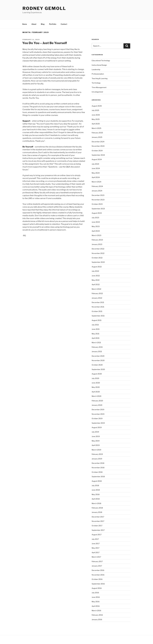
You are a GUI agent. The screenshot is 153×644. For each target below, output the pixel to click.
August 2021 (97, 320)
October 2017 (97, 526)
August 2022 (97, 267)
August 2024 (97, 159)
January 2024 (97, 191)
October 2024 (97, 151)
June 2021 (96, 329)
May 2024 (96, 173)
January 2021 (97, 351)
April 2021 (96, 338)
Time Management (99, 87)
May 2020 (96, 387)
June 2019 (96, 436)
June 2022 (96, 276)
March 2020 (97, 396)
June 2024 (96, 168)
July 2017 (95, 539)
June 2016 (96, 597)
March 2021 (96, 342)
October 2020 (97, 365)
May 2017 (96, 548)
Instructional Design (99, 65)
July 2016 (95, 593)
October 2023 (97, 204)
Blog (43, 24)
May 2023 (96, 226)
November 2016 (98, 575)
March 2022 (96, 289)
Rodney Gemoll (44, 8)
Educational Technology (101, 60)
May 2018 (96, 494)
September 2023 (98, 209)
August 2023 (97, 213)
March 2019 (96, 450)
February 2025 (97, 133)
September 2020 (98, 369)
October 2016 (97, 579)
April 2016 (96, 606)
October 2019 (97, 418)
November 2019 (98, 414)
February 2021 (97, 347)
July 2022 (95, 271)
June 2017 (96, 543)
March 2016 (96, 610)
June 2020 (96, 383)
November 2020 (98, 360)
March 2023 (96, 235)
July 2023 (95, 218)
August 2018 (97, 481)
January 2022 (97, 298)
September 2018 (98, 476)
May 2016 (96, 602)
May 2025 (96, 119)
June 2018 (96, 490)
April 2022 (96, 284)
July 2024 (95, 164)
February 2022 (97, 293)
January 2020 (97, 405)
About (34, 24)
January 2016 (97, 619)
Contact (64, 24)
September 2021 (98, 316)
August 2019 (97, 427)
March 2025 (96, 128)
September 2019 (98, 423)
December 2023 (98, 195)
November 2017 (98, 521)
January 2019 (97, 459)
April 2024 (96, 177)
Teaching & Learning (100, 78)
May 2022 (96, 280)
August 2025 (97, 106)
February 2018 (97, 508)
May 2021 (96, 334)
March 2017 (96, 557)
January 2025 (97, 137)
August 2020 (97, 374)
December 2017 (98, 517)
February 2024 (97, 186)
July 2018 (95, 485)
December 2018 (98, 463)
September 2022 (98, 262)
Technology (96, 83)
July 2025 (95, 110)
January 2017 (97, 566)
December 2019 (98, 409)
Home (25, 24)
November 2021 (98, 307)
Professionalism (98, 74)
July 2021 (95, 325)
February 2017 (97, 561)
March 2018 (96, 503)
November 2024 (98, 146)
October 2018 (97, 472)
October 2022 (97, 258)
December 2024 (98, 142)
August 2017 (97, 535)
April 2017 (96, 552)
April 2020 (96, 392)
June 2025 (96, 115)
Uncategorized (97, 92)
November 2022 (98, 253)
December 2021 (98, 302)
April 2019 (96, 445)
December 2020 (98, 356)
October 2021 (97, 311)
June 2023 (96, 222)
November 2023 (98, 200)
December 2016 (98, 570)
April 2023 (96, 231)
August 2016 (97, 588)
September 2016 (98, 584)
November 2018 (98, 468)
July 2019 (95, 432)
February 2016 (97, 615)
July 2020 (95, 378)
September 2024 (98, 155)
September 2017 (98, 530)
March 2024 (96, 182)
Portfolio (53, 24)
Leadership (96, 69)
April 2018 (96, 499)
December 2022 (98, 249)
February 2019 (97, 454)
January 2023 (97, 244)
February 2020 (97, 401)
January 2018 (97, 512)
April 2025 (96, 124)
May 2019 (96, 441)
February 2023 (97, 240)
